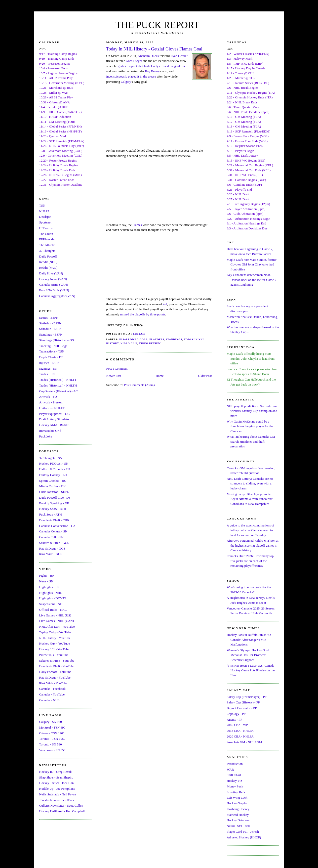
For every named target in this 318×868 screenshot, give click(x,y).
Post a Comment (117, 369)
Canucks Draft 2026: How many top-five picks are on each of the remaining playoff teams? (251, 561)
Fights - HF (47, 576)
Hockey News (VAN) (53, 279)
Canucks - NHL (49, 700)
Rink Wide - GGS (51, 554)
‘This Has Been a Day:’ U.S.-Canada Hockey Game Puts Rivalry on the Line (251, 670)
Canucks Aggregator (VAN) (57, 296)
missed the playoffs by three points (142, 314)
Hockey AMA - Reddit (54, 425)
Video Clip (129, 343)
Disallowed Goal (133, 339)
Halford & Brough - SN (55, 469)
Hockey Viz (234, 781)
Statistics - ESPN (50, 323)
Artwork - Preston (51, 402)
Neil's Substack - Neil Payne (58, 794)
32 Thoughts (47, 251)
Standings (174, 339)
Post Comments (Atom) (139, 385)
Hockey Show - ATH (53, 509)
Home (160, 376)
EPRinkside (47, 239)
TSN (42, 205)
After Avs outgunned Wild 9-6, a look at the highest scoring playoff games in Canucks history (253, 545)
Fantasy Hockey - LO (53, 475)
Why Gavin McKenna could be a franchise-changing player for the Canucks (250, 426)
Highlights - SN (49, 587)
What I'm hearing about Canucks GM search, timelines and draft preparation (251, 441)
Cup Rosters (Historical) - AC (59, 391)
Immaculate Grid (50, 431)
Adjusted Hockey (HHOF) (244, 837)
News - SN (46, 581)
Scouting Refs (236, 792)
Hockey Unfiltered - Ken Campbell (62, 811)
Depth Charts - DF (51, 357)
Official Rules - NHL (53, 610)
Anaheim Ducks (148, 56)
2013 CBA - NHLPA (240, 731)
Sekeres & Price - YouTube (57, 661)
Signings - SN (48, 369)
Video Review (150, 343)
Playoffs (157, 339)
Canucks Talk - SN (51, 537)
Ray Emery (152, 71)
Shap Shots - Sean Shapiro (56, 777)
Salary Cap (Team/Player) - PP (247, 697)
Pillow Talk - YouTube (54, 655)
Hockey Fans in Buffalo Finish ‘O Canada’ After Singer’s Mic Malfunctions (249, 640)
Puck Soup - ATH (51, 514)
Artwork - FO (48, 397)
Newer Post (114, 376)
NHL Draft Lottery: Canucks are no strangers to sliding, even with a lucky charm (250, 483)
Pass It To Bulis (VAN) (54, 290)
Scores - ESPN (49, 318)
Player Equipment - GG (55, 414)
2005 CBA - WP (237, 725)
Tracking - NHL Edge (53, 346)
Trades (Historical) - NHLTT (58, 380)
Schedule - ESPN (50, 329)
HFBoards (46, 228)
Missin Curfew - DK (53, 486)
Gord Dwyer (134, 61)
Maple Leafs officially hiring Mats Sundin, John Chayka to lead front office (251, 358)
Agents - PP (235, 719)
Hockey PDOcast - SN (54, 463)
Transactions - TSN (52, 351)
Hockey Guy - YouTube (55, 643)
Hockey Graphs (237, 803)
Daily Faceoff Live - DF (55, 498)
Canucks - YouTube (52, 694)
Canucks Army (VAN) (54, 284)
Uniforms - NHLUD (52, 408)
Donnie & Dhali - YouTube (57, 666)
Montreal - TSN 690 (52, 727)
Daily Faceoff (48, 256)
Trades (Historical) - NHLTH (58, 385)
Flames (137, 225)
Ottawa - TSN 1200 (52, 733)
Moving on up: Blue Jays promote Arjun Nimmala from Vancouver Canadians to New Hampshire (250, 499)
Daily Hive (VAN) (51, 273)
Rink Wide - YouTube (53, 683)
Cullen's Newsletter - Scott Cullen (61, 805)
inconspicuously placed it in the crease (131, 76)
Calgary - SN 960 (51, 722)
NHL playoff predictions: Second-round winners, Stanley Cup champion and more (253, 411)
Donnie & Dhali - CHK (54, 520)
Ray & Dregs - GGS (52, 548)
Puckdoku (46, 436)
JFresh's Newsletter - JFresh (57, 800)
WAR (230, 769)
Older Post (205, 376)
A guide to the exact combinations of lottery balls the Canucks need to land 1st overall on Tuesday (251, 530)
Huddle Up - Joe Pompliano (57, 789)
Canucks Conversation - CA (57, 526)
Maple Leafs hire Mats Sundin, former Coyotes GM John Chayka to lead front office (252, 264)
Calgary (126, 82)
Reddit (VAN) (48, 268)
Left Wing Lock (237, 798)
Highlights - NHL (51, 593)
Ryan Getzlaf (179, 56)
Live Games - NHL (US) (55, 615)
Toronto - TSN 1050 (52, 739)
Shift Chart (234, 775)
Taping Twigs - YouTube (55, 632)
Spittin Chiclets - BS (53, 481)
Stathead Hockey (238, 815)
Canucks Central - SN (53, 531)
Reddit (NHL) (48, 262)
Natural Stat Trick (238, 826)
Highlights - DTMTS (53, 598)
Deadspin (45, 217)
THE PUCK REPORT (157, 25)
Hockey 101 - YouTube (54, 649)
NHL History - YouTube (55, 638)
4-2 (165, 304)
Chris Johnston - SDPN (54, 492)
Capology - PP (236, 714)
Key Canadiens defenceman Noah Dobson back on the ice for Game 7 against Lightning (252, 280)
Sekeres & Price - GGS (54, 543)
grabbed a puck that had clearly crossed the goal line (152, 66)
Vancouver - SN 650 (52, 750)
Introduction (235, 764)
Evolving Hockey (238, 809)
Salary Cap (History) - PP (243, 702)
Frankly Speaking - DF (54, 503)
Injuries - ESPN (49, 363)
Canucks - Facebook (52, 689)
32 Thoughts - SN (51, 458)
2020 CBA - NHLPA (240, 736)
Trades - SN (47, 374)
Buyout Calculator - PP (242, 708)
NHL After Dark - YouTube (57, 627)
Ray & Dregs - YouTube (55, 677)
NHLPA (44, 211)
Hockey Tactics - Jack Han (57, 783)
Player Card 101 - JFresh (243, 832)
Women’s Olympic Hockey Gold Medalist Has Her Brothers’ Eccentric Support (248, 655)
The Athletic (47, 245)
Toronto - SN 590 (51, 744)
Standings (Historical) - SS (57, 340)
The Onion (46, 234)
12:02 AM (139, 334)
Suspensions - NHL (52, 604)
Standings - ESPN (51, 334)
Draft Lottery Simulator (55, 419)
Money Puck (235, 786)
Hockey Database (238, 820)
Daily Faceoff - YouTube (55, 672)
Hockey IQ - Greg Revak (56, 772)
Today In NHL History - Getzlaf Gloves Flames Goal (154, 49)
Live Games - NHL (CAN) (57, 621)
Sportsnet (45, 222)
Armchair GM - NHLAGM (244, 742)
